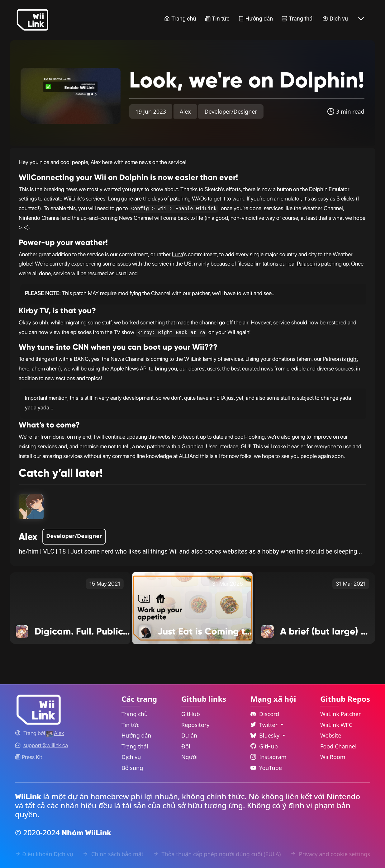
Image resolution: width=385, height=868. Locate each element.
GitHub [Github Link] (264, 746)
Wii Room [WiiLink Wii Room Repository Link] (333, 757)
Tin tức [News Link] (217, 19)
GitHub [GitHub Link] (191, 714)
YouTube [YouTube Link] (266, 768)
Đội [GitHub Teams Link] (186, 746)
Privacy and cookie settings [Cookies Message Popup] (330, 854)
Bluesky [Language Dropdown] (266, 735)
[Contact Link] (46, 745)
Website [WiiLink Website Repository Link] (331, 735)
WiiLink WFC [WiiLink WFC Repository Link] (336, 725)
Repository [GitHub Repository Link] (195, 725)
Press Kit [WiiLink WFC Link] (29, 757)
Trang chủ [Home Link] (180, 19)
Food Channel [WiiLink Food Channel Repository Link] (338, 746)
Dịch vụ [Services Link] (335, 19)
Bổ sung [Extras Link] (132, 768)
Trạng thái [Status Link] (298, 19)
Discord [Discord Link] (265, 714)
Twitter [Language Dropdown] (265, 725)
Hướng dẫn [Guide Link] (256, 19)
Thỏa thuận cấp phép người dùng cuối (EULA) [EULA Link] (217, 854)
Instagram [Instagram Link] (269, 757)
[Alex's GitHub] (55, 733)
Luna (177, 254)
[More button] (361, 19)
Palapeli (306, 264)
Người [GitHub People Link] (190, 757)
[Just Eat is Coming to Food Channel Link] (192, 608)
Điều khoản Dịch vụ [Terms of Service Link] (44, 854)
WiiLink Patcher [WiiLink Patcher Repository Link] (340, 714)
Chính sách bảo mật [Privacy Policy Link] (113, 854)
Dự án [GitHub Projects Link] (189, 735)
